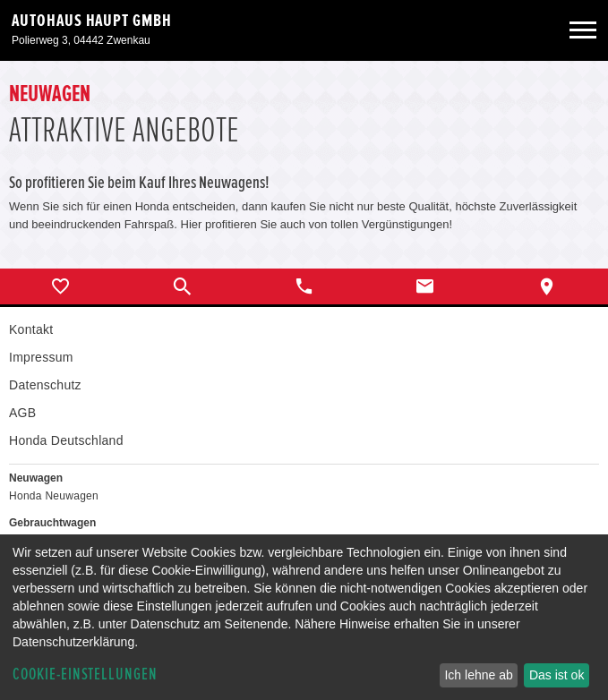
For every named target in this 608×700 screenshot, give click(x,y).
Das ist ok (557, 675)
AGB (22, 413)
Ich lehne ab (478, 675)
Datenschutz (45, 385)
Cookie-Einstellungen (85, 674)
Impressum (41, 357)
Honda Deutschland (66, 440)
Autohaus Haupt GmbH (92, 21)
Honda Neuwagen (54, 496)
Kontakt (31, 329)
